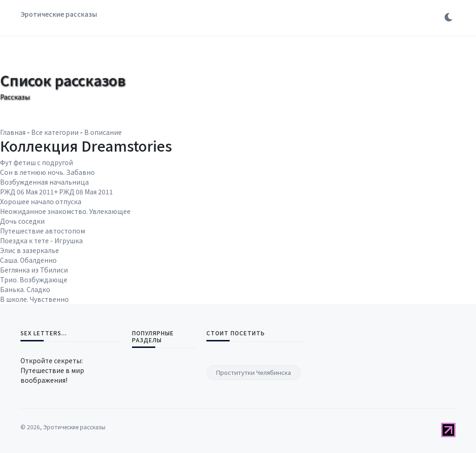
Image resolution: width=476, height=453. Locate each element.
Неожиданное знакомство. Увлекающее (65, 211)
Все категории (55, 132)
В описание (103, 132)
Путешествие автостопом (43, 231)
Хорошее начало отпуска (41, 201)
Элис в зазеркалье (30, 250)
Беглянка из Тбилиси (34, 270)
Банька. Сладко (25, 289)
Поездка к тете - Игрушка (41, 240)
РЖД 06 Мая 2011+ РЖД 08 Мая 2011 (56, 192)
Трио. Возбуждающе (34, 280)
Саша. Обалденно (28, 260)
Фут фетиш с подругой (36, 162)
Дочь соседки (22, 221)
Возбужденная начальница (44, 182)
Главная (13, 132)
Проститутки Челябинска (254, 372)
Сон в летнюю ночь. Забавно (47, 172)
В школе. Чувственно (34, 299)
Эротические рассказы (59, 14)
